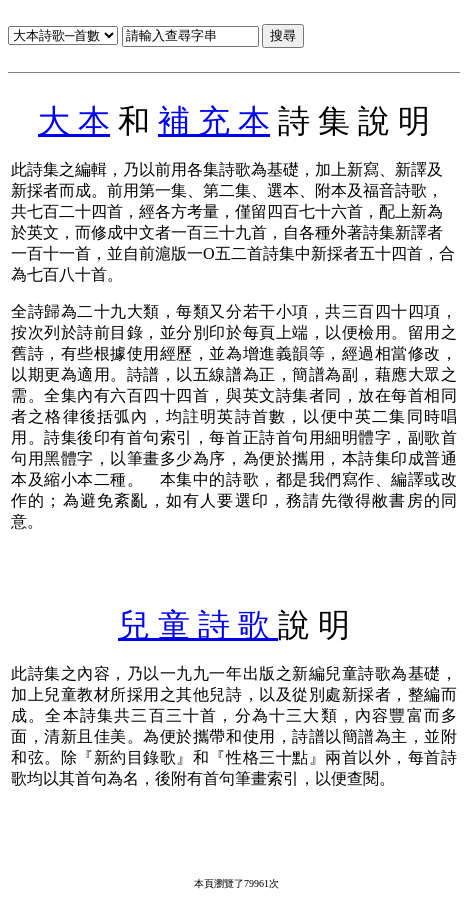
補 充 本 (214, 121)
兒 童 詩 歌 (198, 625)
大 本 (74, 121)
